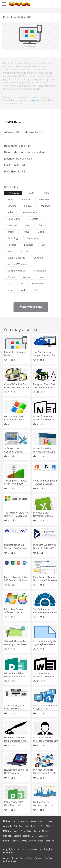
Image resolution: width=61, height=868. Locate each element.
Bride (30, 831)
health (31, 193)
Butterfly (35, 826)
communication (30, 212)
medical (28, 206)
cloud (41, 232)
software (26, 199)
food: (6, 841)
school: (7, 836)
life (44, 245)
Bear (21, 826)
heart (10, 199)
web (23, 290)
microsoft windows (17, 264)
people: (7, 831)
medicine (12, 225)
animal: (7, 826)
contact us (33, 100)
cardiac (25, 251)
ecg (36, 290)
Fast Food (49, 841)
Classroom (43, 836)
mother (45, 831)
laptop (46, 193)
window (27, 277)
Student (17, 836)
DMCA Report (14, 122)
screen (11, 277)
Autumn (24, 821)
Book (34, 836)
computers (32, 238)
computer (38, 258)
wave (26, 232)
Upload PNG (10, 861)
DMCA (48, 858)
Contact (39, 858)
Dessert (32, 841)
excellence (37, 284)
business (29, 245)
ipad (42, 277)
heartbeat (44, 199)
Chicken (49, 826)
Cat (42, 826)
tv (22, 284)
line (40, 225)
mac (27, 225)
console (34, 219)
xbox (10, 251)
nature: (7, 821)
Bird (27, 826)
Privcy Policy (26, 858)
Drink (41, 841)
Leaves (33, 821)
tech (10, 284)
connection (40, 271)
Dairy (25, 841)
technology (13, 193)
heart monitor (14, 219)
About (6, 858)
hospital (12, 245)
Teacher (26, 836)
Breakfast (16, 841)
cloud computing (16, 258)
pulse (10, 212)
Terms (15, 858)
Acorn (16, 821)
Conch (50, 821)
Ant (15, 826)
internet (11, 232)
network (12, 206)
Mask (16, 831)
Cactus (41, 821)
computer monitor (17, 271)
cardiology (13, 238)
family (37, 831)
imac (10, 290)
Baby (23, 831)
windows (45, 206)
